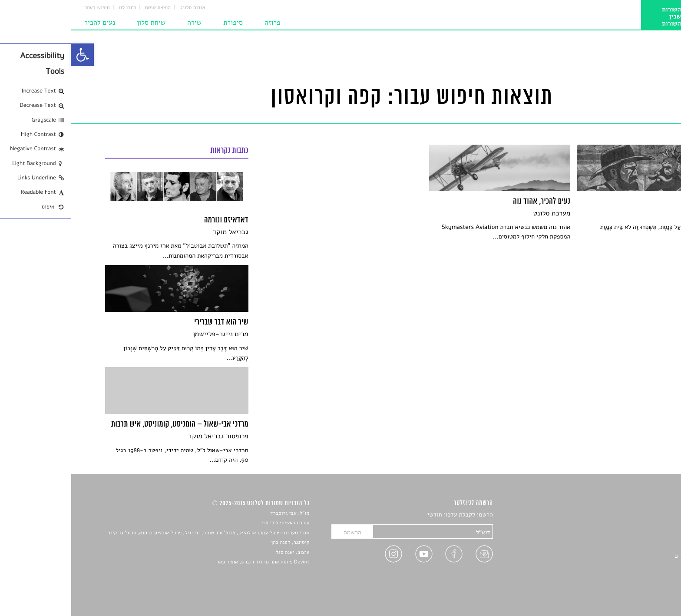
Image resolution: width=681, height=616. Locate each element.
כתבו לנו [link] (56, 8)
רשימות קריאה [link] (630, 546)
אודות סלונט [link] (121, 8)
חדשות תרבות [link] (630, 535)
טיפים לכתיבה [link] (630, 566)
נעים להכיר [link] (28, 23)
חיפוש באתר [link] (26, 8)
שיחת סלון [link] (80, 23)
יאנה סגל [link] (214, 553)
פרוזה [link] (201, 23)
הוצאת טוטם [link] (87, 8)
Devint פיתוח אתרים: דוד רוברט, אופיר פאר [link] (192, 562)
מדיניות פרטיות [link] (628, 576)
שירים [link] (640, 525)
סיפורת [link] (162, 23)
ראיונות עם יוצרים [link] (625, 556)
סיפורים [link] (637, 515)
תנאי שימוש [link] (633, 586)
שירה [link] (123, 23)
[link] (11, 55)
